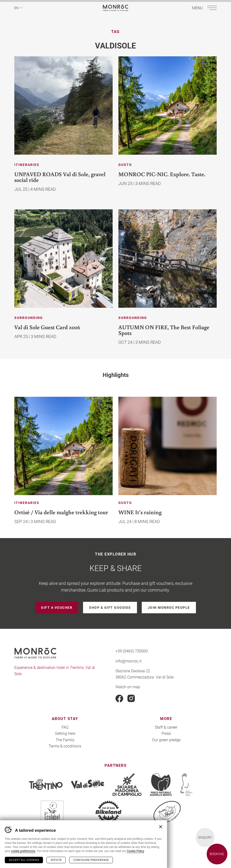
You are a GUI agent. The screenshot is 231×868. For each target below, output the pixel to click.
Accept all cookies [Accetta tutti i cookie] (24, 860)
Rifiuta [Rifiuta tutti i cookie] (56, 860)
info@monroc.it (129, 661)
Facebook (119, 699)
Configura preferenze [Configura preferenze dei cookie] (91, 860)
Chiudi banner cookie (161, 827)
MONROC (116, 8)
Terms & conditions (65, 746)
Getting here (65, 733)
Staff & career (166, 727)
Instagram (131, 699)
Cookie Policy (135, 851)
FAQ (65, 727)
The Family (65, 740)
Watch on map (128, 687)
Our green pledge (166, 740)
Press (166, 733)
